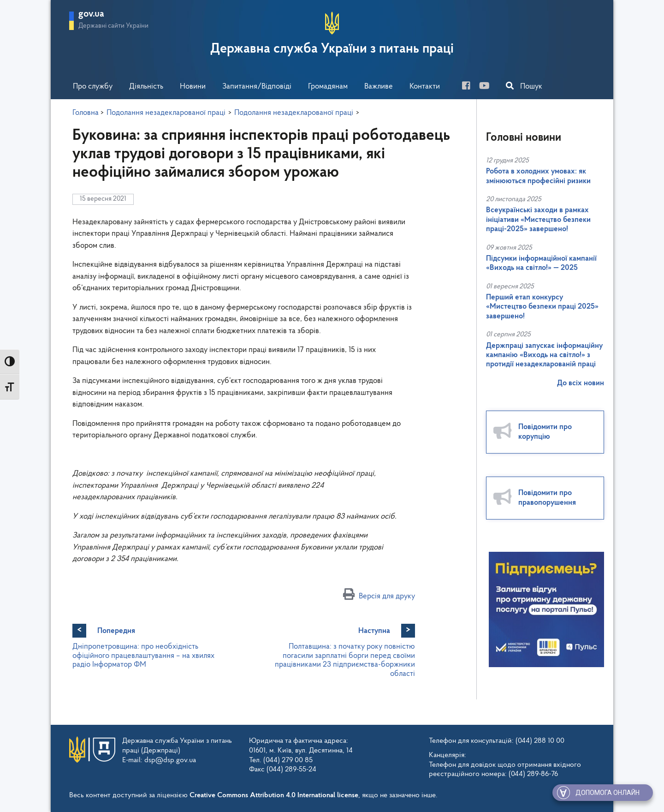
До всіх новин (581, 383)
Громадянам (328, 87)
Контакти (425, 87)
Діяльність (146, 87)
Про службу (93, 87)
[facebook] (470, 87)
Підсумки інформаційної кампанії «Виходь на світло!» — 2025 (541, 263)
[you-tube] (488, 87)
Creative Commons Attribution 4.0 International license (274, 795)
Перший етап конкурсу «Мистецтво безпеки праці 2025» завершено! (542, 307)
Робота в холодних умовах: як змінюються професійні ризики (538, 176)
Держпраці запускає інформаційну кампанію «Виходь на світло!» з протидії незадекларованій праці (544, 355)
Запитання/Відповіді (257, 87)
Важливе (379, 87)
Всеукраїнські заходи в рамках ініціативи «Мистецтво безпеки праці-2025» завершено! (538, 220)
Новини (193, 87)
